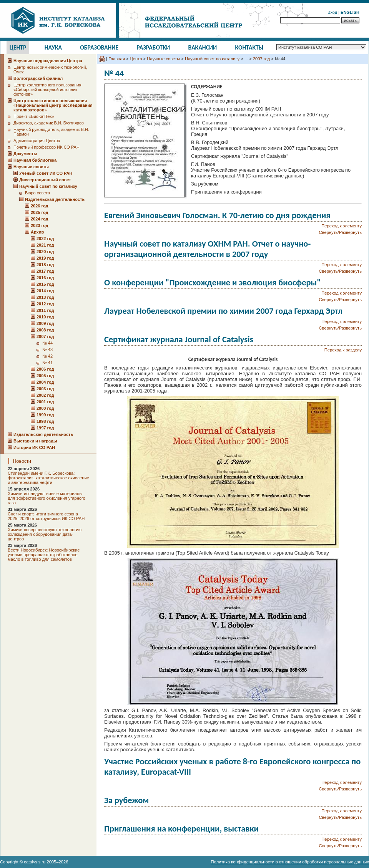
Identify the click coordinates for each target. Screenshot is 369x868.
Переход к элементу (342, 226)
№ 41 (47, 363)
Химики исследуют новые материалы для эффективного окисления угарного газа (47, 498)
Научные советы (163, 59)
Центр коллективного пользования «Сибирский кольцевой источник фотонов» (47, 89)
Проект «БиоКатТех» (34, 116)
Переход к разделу (343, 350)
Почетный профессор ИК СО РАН (47, 147)
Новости (22, 461)
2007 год (261, 59)
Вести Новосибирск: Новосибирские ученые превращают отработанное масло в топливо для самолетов (44, 555)
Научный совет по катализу (212, 59)
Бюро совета (37, 193)
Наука (53, 47)
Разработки (153, 47)
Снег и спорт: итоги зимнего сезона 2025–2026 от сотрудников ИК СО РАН (46, 516)
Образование (99, 47)
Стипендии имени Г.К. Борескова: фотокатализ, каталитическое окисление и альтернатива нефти (48, 478)
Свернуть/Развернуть (340, 232)
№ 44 (47, 343)
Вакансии (203, 47)
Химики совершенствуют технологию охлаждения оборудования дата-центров (45, 534)
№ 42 (47, 356)
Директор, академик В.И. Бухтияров (49, 123)
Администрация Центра (37, 141)
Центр (18, 47)
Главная (117, 59)
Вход (332, 12)
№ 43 (47, 350)
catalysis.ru (35, 862)
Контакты (249, 47)
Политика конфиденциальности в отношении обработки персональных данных (290, 862)
